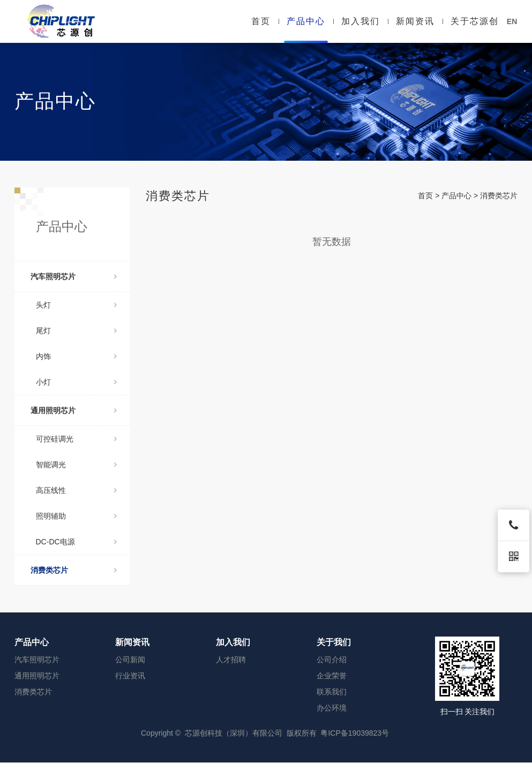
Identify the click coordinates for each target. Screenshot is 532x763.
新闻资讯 (415, 21)
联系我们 (332, 692)
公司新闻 (130, 660)
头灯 (76, 305)
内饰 (76, 356)
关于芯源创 (475, 21)
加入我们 (361, 21)
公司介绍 (332, 660)
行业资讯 (130, 676)
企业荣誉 (332, 676)
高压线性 (76, 490)
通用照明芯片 (74, 410)
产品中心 (306, 21)
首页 (261, 21)
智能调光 (76, 465)
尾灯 (76, 331)
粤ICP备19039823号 (355, 733)
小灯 (76, 382)
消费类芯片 (74, 570)
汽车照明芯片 (74, 276)
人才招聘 (231, 660)
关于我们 (334, 642)
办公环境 (332, 708)
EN (512, 21)
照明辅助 (76, 516)
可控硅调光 (76, 439)
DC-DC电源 (76, 542)
